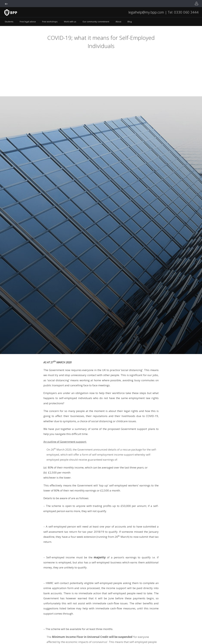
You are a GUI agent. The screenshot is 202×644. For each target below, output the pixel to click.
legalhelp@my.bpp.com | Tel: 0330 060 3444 (163, 12)
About (118, 22)
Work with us (70, 22)
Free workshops (50, 22)
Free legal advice (28, 22)
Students (9, 22)
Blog (130, 22)
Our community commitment (96, 22)
